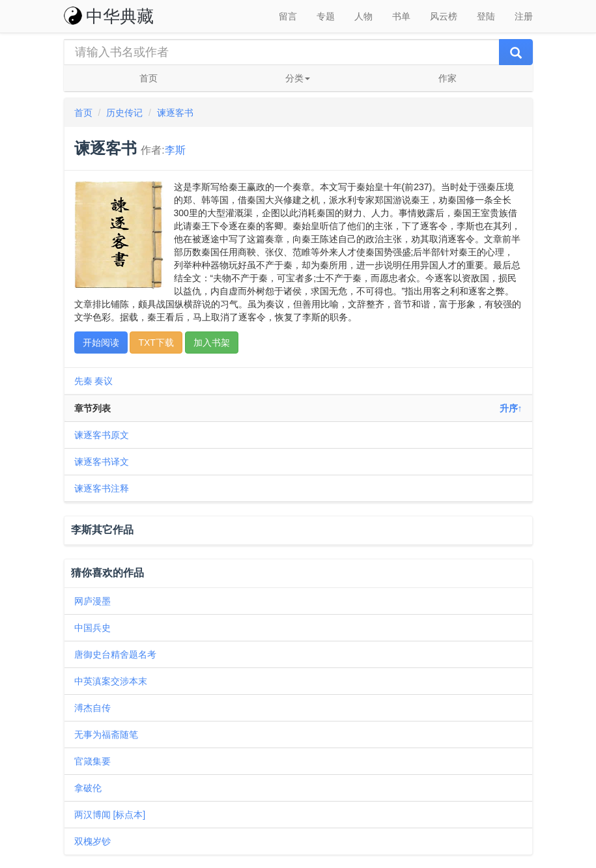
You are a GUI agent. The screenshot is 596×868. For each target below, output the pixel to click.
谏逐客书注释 (102, 488)
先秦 (83, 381)
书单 (401, 16)
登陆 (486, 16)
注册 (524, 16)
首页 (149, 78)
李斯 (175, 150)
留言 (288, 16)
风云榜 (444, 16)
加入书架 (212, 343)
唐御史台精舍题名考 (115, 654)
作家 (447, 78)
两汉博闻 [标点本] (110, 815)
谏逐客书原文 (102, 435)
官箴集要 (92, 761)
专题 (326, 16)
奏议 (104, 381)
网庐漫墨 (92, 601)
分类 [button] (298, 78)
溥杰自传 (92, 708)
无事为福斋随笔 (106, 735)
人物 (363, 16)
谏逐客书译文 (102, 462)
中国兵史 (92, 628)
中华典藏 (109, 16)
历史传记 (124, 113)
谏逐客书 (175, 113)
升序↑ (511, 408)
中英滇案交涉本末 (111, 681)
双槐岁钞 (92, 841)
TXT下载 (156, 343)
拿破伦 (88, 788)
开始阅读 (101, 343)
